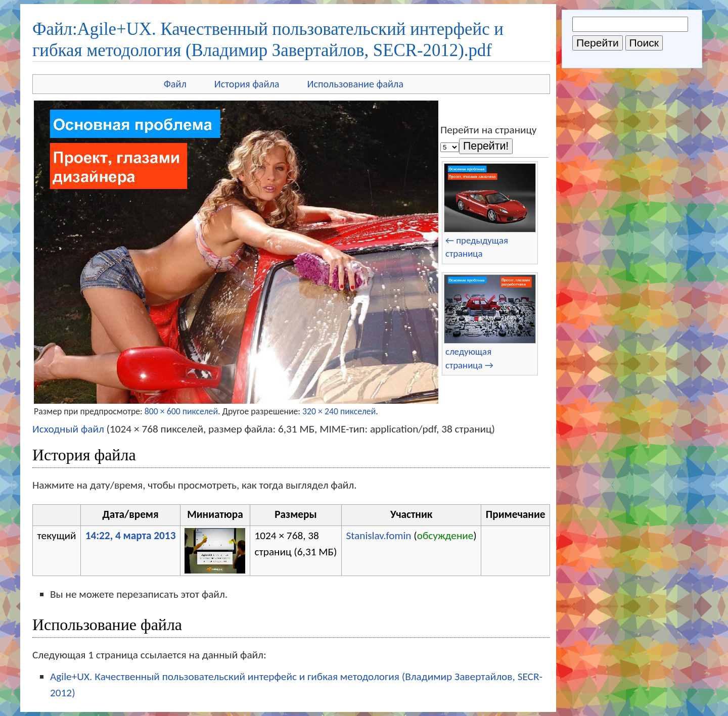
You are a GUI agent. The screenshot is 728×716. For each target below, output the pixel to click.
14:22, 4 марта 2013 (131, 536)
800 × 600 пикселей (181, 411)
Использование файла (355, 84)
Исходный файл (68, 429)
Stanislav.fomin (378, 536)
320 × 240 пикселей (339, 411)
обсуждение (445, 536)
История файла (247, 84)
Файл (175, 84)
